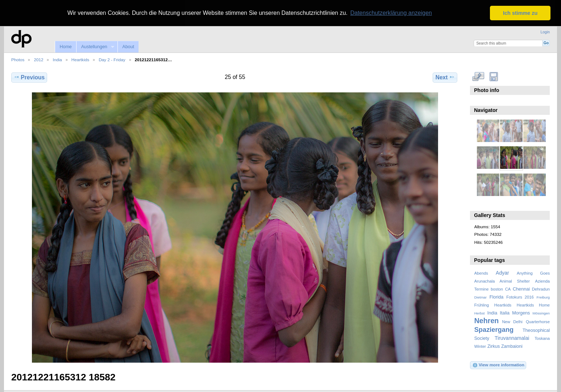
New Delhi (512, 321)
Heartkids (80, 59)
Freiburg (543, 297)
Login (545, 31)
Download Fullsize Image (494, 76)
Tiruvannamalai (512, 338)
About (128, 46)
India (57, 59)
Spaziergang (494, 329)
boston (497, 288)
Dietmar (480, 297)
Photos (18, 59)
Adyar (502, 272)
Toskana (542, 338)
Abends (481, 272)
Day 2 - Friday (112, 59)
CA (508, 288)
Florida (497, 296)
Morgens (521, 312)
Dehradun (541, 288)
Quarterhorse (538, 321)
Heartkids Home (533, 304)
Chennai (521, 288)
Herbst (480, 312)
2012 (38, 59)
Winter (480, 346)
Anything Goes (533, 272)
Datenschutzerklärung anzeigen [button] (391, 13)
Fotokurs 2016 (520, 296)
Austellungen (95, 47)
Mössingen (541, 312)
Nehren (487, 320)
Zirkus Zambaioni (505, 346)
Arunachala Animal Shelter (502, 280)
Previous (29, 77)
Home (65, 46)
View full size (478, 76)
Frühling (482, 304)
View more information (498, 364)
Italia (505, 312)
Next (445, 77)
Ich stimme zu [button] (520, 13)
